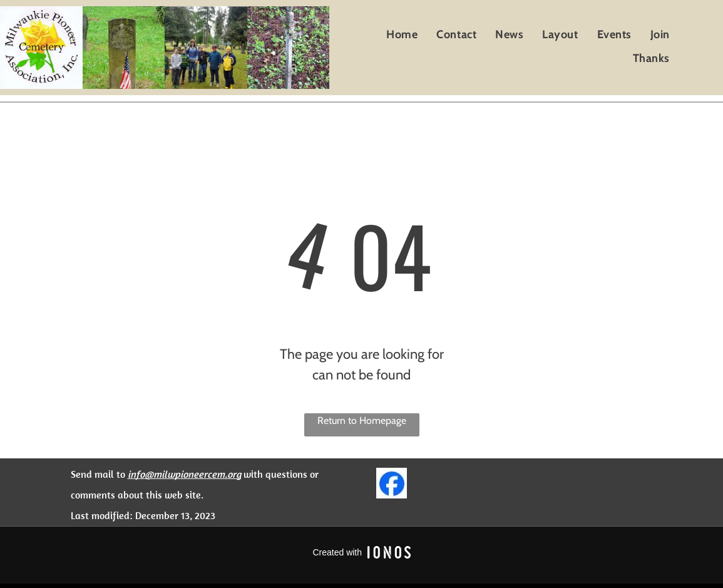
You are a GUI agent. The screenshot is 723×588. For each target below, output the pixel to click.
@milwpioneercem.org (193, 474)
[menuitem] (402, 34)
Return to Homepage (362, 420)
